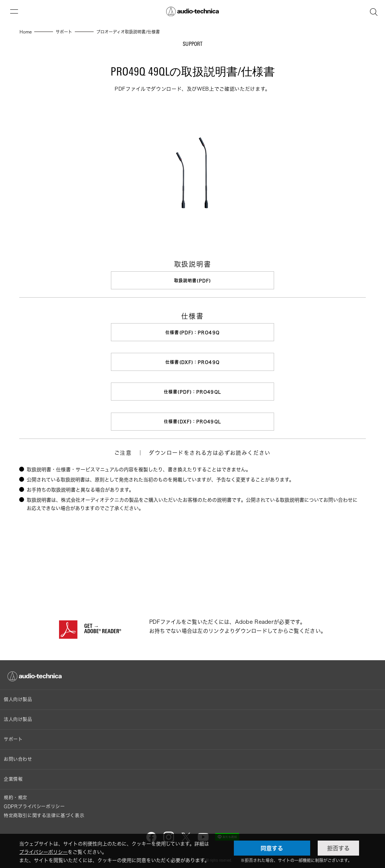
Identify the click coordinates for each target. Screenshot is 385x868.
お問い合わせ (18, 757)
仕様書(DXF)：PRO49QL (192, 420)
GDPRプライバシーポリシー (34, 804)
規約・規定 (16, 795)
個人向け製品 (18, 697)
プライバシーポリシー (43, 852)
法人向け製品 (18, 717)
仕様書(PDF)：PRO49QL (192, 391)
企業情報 (13, 777)
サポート (13, 737)
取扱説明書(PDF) (192, 281)
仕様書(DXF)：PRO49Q (192, 361)
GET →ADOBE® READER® (103, 627)
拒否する (338, 848)
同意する (272, 848)
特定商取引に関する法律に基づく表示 (44, 813)
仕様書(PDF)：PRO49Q (192, 332)
